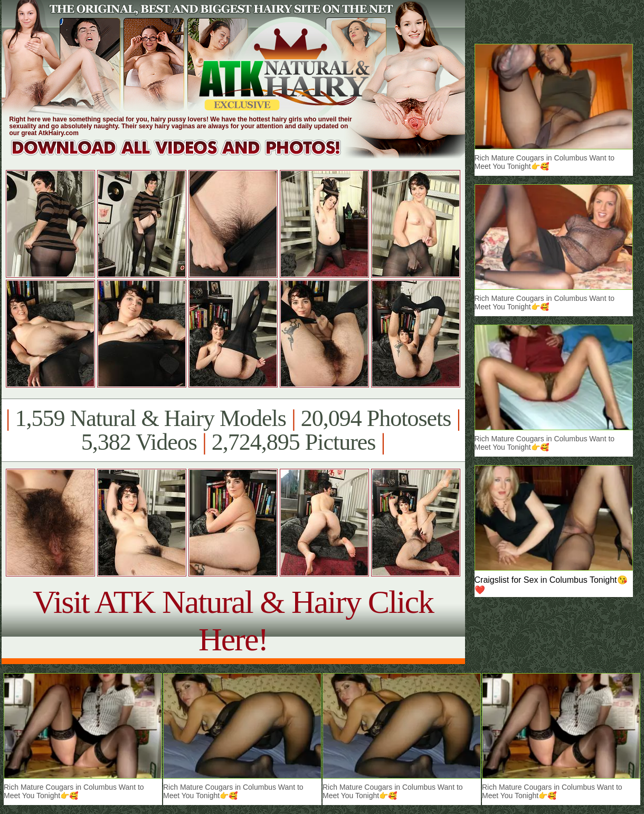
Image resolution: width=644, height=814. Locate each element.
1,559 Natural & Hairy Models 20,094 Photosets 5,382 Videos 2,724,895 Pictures (233, 430)
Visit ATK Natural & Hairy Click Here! (233, 621)
